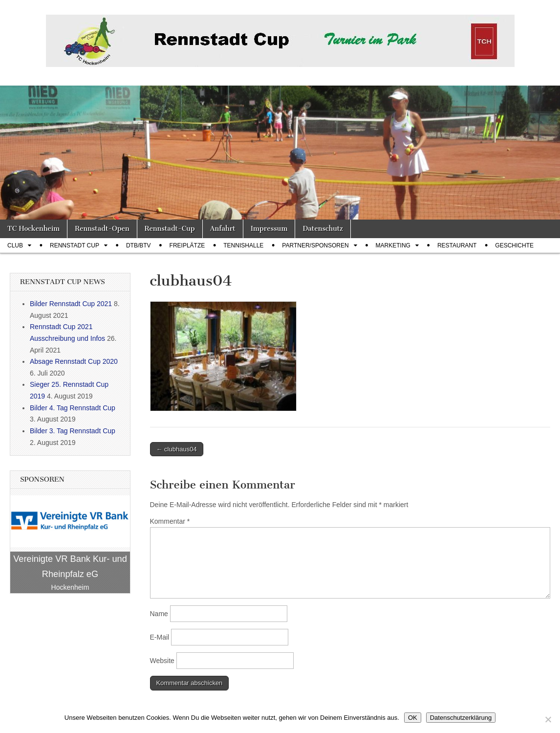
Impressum (269, 229)
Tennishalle (243, 245)
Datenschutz (323, 229)
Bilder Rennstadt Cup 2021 (71, 304)
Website (162, 661)
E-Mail (160, 637)
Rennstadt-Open (102, 229)
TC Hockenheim (33, 229)
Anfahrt (223, 229)
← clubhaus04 (177, 449)
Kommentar (170, 521)
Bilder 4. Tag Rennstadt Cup (73, 408)
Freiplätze (187, 245)
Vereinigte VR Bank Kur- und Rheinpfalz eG (70, 566)
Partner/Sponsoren (315, 245)
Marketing (393, 245)
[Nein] (548, 719)
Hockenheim (70, 587)
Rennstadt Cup (75, 245)
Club (15, 245)
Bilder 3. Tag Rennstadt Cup (73, 431)
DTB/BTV (139, 245)
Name (159, 614)
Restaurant (457, 245)
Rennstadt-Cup (170, 229)
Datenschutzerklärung (461, 718)
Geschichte (514, 245)
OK (413, 718)
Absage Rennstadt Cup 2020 (74, 361)
